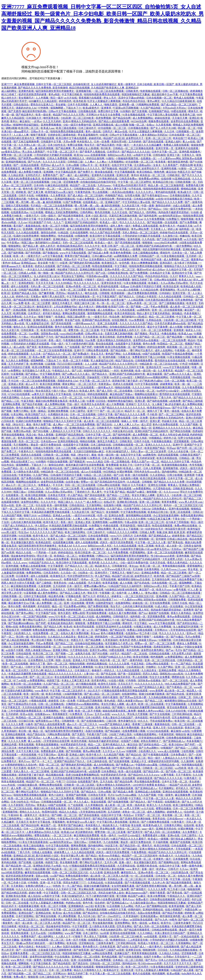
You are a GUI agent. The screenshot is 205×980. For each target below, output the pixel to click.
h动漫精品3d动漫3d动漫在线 (122, 590)
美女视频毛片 (26, 98)
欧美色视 (94, 563)
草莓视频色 (59, 822)
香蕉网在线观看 (20, 933)
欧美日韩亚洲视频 (50, 384)
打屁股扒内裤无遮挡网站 (112, 239)
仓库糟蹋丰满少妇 (58, 414)
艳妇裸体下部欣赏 (68, 270)
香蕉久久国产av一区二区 (146, 462)
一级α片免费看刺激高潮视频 (142, 293)
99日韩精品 (110, 472)
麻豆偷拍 (25, 121)
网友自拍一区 (54, 829)
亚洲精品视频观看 (16, 734)
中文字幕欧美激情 (50, 374)
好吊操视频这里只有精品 (179, 199)
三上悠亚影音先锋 (138, 940)
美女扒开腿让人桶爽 (143, 495)
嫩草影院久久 (129, 872)
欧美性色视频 (54, 249)
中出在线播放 (62, 957)
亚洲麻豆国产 (113, 202)
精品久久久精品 (68, 812)
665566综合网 (139, 121)
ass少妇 (90, 906)
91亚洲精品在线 (182, 179)
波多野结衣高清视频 (53, 482)
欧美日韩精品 (145, 172)
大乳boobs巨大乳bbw (175, 108)
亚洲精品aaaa (29, 263)
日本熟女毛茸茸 (57, 495)
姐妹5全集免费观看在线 (27, 600)
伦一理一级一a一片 (83, 630)
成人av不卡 (58, 165)
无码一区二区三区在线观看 (78, 243)
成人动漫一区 (174, 546)
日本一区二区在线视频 (83, 414)
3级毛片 (133, 539)
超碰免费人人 (175, 812)
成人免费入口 (94, 502)
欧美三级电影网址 (75, 532)
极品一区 (146, 428)
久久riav (23, 222)
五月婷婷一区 (194, 256)
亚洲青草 (107, 108)
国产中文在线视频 (160, 714)
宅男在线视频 (109, 579)
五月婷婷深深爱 (146, 458)
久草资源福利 (111, 640)
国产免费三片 (9, 451)
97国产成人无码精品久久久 (18, 526)
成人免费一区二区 (21, 788)
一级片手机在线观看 (84, 209)
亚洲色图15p (66, 569)
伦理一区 (102, 515)
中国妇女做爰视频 (58, 462)
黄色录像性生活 (127, 721)
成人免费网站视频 (41, 387)
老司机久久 (103, 596)
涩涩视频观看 (182, 441)
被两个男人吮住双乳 (54, 296)
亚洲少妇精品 (103, 707)
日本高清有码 (51, 573)
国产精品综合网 (122, 118)
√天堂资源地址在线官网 (74, 499)
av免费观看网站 (142, 488)
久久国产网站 (41, 475)
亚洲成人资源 (16, 384)
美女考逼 (193, 569)
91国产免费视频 (72, 202)
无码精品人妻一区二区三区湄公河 (127, 879)
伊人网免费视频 (67, 916)
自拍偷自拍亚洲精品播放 (55, 300)
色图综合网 (186, 165)
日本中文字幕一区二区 (165, 152)
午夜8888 (130, 209)
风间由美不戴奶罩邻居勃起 (174, 212)
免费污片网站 (21, 411)
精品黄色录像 (56, 596)
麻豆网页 (114, 758)
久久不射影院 (16, 805)
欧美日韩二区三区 (29, 128)
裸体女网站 (69, 384)
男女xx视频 (27, 428)
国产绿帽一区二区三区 (65, 815)
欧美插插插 (118, 293)
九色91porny (105, 185)
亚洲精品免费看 (151, 573)
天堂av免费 (69, 142)
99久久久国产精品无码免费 (105, 232)
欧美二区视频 (146, 546)
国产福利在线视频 (57, 357)
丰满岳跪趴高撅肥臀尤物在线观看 (51, 512)
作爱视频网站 (138, 552)
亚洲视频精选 (122, 229)
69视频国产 (167, 748)
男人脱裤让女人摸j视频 (86, 148)
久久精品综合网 (150, 290)
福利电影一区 (125, 219)
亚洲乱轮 (194, 118)
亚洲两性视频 (169, 168)
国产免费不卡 (86, 172)
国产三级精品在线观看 (77, 468)
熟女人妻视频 (46, 435)
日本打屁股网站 (25, 916)
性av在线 (107, 367)
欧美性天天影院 (115, 610)
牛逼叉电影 (28, 401)
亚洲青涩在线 (134, 950)
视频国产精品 (193, 344)
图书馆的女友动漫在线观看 (170, 360)
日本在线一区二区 (145, 391)
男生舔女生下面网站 (73, 276)
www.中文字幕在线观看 (73, 253)
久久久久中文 (108, 219)
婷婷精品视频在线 (97, 664)
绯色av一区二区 (90, 579)
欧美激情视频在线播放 (55, 179)
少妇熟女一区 (86, 573)
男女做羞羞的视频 (97, 910)
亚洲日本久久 (61, 418)
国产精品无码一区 (154, 771)
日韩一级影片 (49, 216)
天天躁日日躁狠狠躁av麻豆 (89, 451)
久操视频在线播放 (120, 438)
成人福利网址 (9, 91)
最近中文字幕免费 (158, 327)
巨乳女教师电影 (184, 300)
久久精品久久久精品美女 (62, 637)
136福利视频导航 (73, 694)
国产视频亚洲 (77, 462)
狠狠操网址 (15, 246)
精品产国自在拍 (125, 360)
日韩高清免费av (128, 179)
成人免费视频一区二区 (177, 259)
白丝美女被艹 (119, 300)
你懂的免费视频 (193, 327)
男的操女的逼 (124, 199)
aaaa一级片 (148, 829)
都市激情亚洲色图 (178, 162)
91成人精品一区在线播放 (169, 606)
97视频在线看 (74, 596)
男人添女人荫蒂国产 (34, 152)
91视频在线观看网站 (145, 734)
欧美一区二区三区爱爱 (74, 290)
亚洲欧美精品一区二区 (82, 428)
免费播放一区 (60, 428)
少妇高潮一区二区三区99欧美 (78, 118)
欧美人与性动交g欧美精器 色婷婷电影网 (59, 610)
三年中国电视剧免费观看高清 (25, 711)
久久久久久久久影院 (54, 162)
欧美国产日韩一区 (119, 307)
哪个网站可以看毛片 (142, 350)
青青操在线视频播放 (13, 435)
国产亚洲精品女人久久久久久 (84, 168)
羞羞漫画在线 (33, 226)
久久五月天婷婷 (52, 121)
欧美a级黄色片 (91, 108)
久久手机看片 (139, 485)
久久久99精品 (145, 933)
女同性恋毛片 (33, 175)
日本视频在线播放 (139, 128)
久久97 (174, 276)
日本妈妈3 (165, 293)
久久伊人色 (159, 883)
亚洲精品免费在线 (12, 317)
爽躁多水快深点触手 (47, 438)
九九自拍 (56, 280)
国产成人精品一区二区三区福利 (179, 104)
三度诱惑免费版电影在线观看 (65, 620)
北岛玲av (177, 549)
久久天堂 (7, 313)
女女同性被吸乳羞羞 (123, 886)
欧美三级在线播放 (67, 128)
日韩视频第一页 (185, 131)
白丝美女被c (73, 482)
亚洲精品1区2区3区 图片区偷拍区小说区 (36, 856)
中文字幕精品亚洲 (66, 172)
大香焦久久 (188, 155)
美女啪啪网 (113, 512)
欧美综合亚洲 (171, 286)
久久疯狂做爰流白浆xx (143, 903)
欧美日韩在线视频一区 (54, 330)
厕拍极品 (177, 313)
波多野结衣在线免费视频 (185, 121)
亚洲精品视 (97, 590)
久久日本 (170, 131)
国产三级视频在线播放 (172, 303)
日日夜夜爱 (97, 798)
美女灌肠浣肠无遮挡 (23, 542)
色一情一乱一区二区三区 (111, 303)
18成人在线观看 (182, 206)
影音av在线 (8, 505)
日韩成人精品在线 (178, 539)
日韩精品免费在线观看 (165, 930)
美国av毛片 (70, 259)
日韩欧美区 (174, 175)
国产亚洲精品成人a (160, 536)
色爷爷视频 (196, 465)
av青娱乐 (154, 923)
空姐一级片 (58, 344)
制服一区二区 (137, 125)
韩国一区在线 (63, 660)
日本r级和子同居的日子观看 (146, 286)
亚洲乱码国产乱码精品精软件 (82, 222)
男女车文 (155, 334)
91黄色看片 (191, 778)
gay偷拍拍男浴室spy (170, 216)
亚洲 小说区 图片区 (97, 216)
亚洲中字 (79, 350)
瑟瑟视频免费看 (157, 616)
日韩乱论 (198, 512)
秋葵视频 (192, 337)
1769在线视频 (24, 687)
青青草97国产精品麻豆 (78, 256)
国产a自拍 (123, 947)
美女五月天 (98, 354)
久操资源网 (45, 586)
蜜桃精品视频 (189, 189)
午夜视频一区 (183, 350)
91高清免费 (76, 529)
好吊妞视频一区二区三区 (113, 128)
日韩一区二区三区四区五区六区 (70, 872)
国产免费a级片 (81, 354)
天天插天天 (22, 822)
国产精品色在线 (176, 694)
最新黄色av (47, 199)
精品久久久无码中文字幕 (176, 462)
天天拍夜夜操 (91, 337)
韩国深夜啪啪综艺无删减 (136, 94)
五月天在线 (107, 782)
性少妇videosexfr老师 (163, 556)
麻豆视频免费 (183, 795)
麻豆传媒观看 (155, 374)
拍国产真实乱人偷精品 (127, 428)
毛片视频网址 (21, 445)
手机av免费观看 (159, 307)
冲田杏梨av (97, 559)
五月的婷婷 (135, 142)
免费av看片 (142, 899)
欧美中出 (45, 815)
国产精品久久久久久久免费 (168, 202)
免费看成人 (45, 485)
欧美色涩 (125, 640)
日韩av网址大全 (94, 334)
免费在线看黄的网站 (192, 515)
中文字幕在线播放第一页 (81, 296)
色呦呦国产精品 (114, 195)
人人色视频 (42, 98)
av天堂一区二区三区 (71, 398)
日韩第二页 (25, 357)
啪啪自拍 (181, 734)
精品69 (192, 340)
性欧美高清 (107, 748)
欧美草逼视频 (111, 583)
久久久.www (80, 546)
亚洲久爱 (140, 401)
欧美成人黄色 (87, 391)
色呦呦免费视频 (20, 387)
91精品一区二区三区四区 (98, 475)
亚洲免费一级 (127, 104)
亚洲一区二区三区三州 (159, 138)
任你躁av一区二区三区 (110, 209)
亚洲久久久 (163, 495)
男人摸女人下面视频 (96, 936)
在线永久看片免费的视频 (123, 613)
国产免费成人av (125, 765)
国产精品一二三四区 (187, 748)
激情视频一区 (154, 492)
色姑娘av (114, 249)
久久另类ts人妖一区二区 (32, 145)
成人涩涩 (146, 424)
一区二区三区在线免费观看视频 (55, 350)
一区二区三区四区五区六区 (188, 505)
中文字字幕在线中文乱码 (95, 839)
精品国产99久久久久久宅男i (69, 115)
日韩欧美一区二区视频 (56, 455)
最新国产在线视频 (159, 613)
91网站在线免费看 (74, 249)
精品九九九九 (38, 539)
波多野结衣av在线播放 (146, 340)
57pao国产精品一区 (96, 249)
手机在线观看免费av (162, 721)
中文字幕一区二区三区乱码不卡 (68, 691)
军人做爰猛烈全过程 (38, 323)
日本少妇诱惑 (93, 718)
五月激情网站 (94, 505)
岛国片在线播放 (95, 731)
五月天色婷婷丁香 (19, 364)
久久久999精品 (64, 283)
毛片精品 (36, 206)
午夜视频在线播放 (74, 340)
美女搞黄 (43, 263)
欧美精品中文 (112, 970)
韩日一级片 (57, 98)
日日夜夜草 (23, 576)
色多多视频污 (192, 313)
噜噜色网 (160, 172)
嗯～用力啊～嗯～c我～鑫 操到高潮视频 (31, 148)
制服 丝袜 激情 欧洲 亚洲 (171, 532)
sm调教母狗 (144, 310)
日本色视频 (141, 536)
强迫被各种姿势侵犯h (23, 556)
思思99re (45, 165)
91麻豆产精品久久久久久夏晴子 (129, 839)
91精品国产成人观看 (182, 970)
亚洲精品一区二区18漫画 (86, 957)
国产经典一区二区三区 (179, 771)
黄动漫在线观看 (104, 172)
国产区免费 (15, 620)
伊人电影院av (43, 428)
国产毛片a (151, 960)
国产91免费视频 (189, 222)
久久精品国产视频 (12, 515)
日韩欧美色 (132, 91)
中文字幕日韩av (47, 755)
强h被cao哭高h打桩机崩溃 (31, 943)
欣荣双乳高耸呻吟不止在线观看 (114, 627)
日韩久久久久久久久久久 (97, 431)
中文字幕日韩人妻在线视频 (163, 115)
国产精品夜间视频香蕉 (71, 216)
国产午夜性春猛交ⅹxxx (155, 195)
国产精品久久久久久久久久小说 (51, 967)
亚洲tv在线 (174, 835)
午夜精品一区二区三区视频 (78, 707)
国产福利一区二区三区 (133, 758)
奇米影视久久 (85, 142)
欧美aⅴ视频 (174, 974)
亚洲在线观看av (150, 916)
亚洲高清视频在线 (103, 125)
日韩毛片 (108, 131)
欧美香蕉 (28, 266)
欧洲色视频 (110, 357)
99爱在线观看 (179, 111)
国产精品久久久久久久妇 (136, 152)
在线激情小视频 (130, 478)
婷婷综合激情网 (96, 158)
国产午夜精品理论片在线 (23, 704)
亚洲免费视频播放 (51, 125)
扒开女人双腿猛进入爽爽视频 (104, 101)
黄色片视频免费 (25, 408)
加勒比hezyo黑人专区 (120, 155)
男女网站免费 (108, 829)
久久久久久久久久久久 (88, 569)
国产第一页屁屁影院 (130, 674)
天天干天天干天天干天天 (178, 963)
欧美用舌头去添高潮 (93, 404)
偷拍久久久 (20, 327)
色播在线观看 (111, 526)
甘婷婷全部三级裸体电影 (62, 135)
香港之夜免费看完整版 (60, 728)
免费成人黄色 (36, 499)
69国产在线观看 (152, 354)
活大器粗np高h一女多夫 (148, 165)
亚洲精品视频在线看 (91, 270)
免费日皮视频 (75, 145)
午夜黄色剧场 (83, 192)
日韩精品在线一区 (170, 765)
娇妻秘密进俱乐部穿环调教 (164, 761)
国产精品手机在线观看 (63, 697)
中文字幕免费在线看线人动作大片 (120, 330)
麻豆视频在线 (19, 859)
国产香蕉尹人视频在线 (93, 152)
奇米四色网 (133, 650)
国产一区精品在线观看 (26, 165)
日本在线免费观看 (98, 536)
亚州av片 (192, 633)
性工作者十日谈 (149, 633)
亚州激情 (161, 539)
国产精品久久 (137, 212)
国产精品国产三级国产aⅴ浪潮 (183, 576)
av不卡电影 (74, 859)
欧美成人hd (185, 280)
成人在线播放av (107, 310)
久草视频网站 (116, 162)
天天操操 (138, 569)
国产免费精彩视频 (98, 606)
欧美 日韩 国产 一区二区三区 (118, 246)
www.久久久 (119, 714)
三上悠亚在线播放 (94, 610)
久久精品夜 (134, 482)
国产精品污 (98, 512)
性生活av (23, 532)
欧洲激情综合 (118, 940)
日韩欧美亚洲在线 (118, 273)
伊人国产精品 (75, 495)
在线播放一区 (148, 158)
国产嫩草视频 (47, 293)
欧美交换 (100, 906)
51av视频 (34, 334)
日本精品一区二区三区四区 (128, 960)
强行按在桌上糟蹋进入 (184, 839)
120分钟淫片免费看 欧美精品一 (150, 785)
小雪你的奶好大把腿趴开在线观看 (53, 155)
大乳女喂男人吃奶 (173, 559)
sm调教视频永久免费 (126, 256)
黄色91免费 (149, 344)
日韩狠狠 (105, 293)
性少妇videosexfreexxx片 (49, 579)
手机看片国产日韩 (180, 586)
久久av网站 (127, 906)
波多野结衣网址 (30, 502)
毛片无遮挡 (95, 583)
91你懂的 (125, 111)
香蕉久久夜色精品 (178, 563)
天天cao (139, 219)
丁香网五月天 (117, 573)
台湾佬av (168, 957)
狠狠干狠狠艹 (46, 317)
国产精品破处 (113, 731)
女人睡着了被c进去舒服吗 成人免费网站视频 (178, 404)
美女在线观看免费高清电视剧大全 (74, 677)
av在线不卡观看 (15, 650)
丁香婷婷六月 (82, 492)
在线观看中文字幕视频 (128, 344)
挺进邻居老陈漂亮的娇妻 (33, 94)
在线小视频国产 (174, 910)
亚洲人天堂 (160, 728)
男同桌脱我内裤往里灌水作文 (18, 138)
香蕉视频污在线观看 (90, 98)
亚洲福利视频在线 (16, 162)
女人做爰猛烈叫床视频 (186, 627)
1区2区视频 (8, 738)
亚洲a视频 (162, 596)
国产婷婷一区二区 (45, 189)
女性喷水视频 (133, 195)
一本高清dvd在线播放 (122, 192)
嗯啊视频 (24, 963)
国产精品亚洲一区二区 (139, 859)
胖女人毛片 (110, 98)
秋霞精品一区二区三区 (170, 344)
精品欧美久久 (75, 293)
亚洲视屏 (179, 330)
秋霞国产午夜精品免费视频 (178, 354)
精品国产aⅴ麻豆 (136, 492)
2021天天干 (94, 691)
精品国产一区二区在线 (83, 185)
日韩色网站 (87, 212)
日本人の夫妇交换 (179, 451)
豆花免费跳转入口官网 (102, 259)
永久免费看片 (190, 832)
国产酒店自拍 (105, 424)
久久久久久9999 (141, 387)
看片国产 (19, 226)
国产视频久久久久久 (130, 499)
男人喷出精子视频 (16, 499)
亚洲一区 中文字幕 (51, 883)
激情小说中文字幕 (98, 438)
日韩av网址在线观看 (166, 280)
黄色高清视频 (103, 212)
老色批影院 (44, 606)
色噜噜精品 (52, 499)
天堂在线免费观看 (160, 603)
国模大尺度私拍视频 (17, 206)
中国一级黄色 (166, 795)
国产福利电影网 (148, 216)
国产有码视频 (33, 253)
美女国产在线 (73, 320)
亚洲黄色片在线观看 (187, 148)
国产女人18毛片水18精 (164, 128)
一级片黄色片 (97, 549)
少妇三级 (56, 182)
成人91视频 (122, 125)
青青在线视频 (26, 744)
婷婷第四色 (66, 101)
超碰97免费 (35, 893)
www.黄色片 (42, 691)
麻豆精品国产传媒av (121, 394)
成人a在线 (19, 347)
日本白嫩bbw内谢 (102, 256)
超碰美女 (117, 596)
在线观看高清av (20, 212)
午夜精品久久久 (61, 371)
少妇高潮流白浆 (135, 667)
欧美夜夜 (161, 162)
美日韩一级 (23, 637)
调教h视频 (11, 128)
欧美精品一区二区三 (66, 556)
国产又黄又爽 (36, 192)
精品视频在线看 (55, 775)
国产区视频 (25, 862)
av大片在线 (71, 98)
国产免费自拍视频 (32, 478)
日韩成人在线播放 (42, 852)
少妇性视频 (188, 751)
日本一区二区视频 (175, 381)
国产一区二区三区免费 (16, 509)
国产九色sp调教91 (149, 748)
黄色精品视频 (9, 862)
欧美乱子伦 (127, 465)
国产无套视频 (140, 111)
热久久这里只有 (11, 330)
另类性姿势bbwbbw (78, 590)
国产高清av (35, 738)
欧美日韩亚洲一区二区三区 (91, 552)
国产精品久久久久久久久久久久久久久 (124, 408)
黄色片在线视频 (64, 327)
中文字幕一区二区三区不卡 (63, 152)
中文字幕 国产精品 (102, 468)
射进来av (162, 869)
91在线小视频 (116, 680)
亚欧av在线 (42, 876)
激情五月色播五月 (63, 303)
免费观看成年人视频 (53, 751)
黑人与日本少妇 (87, 916)
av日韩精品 (45, 515)
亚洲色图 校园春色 (190, 152)
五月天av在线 (102, 714)
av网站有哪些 (104, 529)
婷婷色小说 (23, 296)
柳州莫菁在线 (51, 118)
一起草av (37, 121)
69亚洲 (104, 135)
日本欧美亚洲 (108, 947)
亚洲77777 (93, 411)
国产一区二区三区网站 (172, 414)
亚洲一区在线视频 (74, 603)
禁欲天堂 (93, 593)
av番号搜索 (25, 320)
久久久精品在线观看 (28, 232)
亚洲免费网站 (29, 849)
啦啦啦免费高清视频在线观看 (67, 131)
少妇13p (146, 509)
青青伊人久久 (187, 276)
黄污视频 (121, 896)
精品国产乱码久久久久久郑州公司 (75, 273)
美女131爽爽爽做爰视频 (145, 263)
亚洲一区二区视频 (150, 502)
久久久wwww (171, 492)
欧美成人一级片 (109, 222)
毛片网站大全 (61, 640)
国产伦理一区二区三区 (190, 448)
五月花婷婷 (76, 357)
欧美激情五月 (110, 263)
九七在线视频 (111, 842)
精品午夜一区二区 (111, 660)
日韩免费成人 (160, 509)
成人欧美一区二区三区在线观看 (102, 421)
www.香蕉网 (156, 691)
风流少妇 (32, 435)
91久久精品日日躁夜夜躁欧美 (179, 101)
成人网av (58, 424)
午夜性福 (33, 199)
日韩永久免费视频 (57, 158)
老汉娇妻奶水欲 (84, 832)
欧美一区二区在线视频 (80, 600)
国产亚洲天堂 (135, 832)
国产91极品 (177, 637)
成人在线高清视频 (24, 209)
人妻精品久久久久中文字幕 (66, 431)
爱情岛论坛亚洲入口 (42, 104)
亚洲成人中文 (139, 761)
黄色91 (14, 121)
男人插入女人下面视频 (126, 529)
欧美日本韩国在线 (125, 313)
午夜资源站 (25, 475)
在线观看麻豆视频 (63, 542)
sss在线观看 (151, 936)
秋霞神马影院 (50, 812)
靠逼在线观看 (99, 802)
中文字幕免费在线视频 (134, 512)
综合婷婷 (60, 229)
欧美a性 (68, 627)
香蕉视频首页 (13, 168)
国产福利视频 (16, 253)
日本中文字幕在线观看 (119, 488)
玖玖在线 (41, 505)
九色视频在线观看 (123, 788)
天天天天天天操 (45, 283)
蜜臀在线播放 (164, 808)
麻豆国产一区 (192, 310)
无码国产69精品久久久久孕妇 (115, 657)
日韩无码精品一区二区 (190, 660)
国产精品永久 (100, 374)
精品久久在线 (24, 552)
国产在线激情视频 (119, 761)
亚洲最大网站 (61, 650)
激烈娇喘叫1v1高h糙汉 (48, 243)
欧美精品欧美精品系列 (70, 246)
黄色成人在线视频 (184, 98)
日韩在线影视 (24, 654)
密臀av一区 (87, 482)
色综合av (128, 815)
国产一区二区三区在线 (176, 680)
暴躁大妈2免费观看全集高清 (25, 179)
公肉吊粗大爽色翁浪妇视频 (26, 522)
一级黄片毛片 (32, 216)
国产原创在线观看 (154, 142)
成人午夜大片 (86, 307)
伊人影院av (41, 526)
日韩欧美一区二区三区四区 (158, 768)
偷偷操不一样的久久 (103, 670)
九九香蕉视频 (164, 125)
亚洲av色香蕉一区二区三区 (120, 270)
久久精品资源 (16, 175)
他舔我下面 (53, 680)
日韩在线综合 (21, 104)
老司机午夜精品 (52, 313)
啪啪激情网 (194, 889)
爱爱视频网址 (168, 290)
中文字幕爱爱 (56, 566)
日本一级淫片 (75, 586)
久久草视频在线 (132, 354)
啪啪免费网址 (49, 236)
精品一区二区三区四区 (83, 179)
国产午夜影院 (156, 802)
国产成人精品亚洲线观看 (16, 640)
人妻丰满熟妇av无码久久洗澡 (43, 832)
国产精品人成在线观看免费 (114, 121)
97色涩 (184, 364)
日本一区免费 (102, 142)
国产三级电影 (44, 583)
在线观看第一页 (15, 495)
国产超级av (32, 374)
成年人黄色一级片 (121, 226)
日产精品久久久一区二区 (57, 354)
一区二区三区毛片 (87, 384)
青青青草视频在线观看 (145, 953)
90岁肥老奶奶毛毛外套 (74, 744)
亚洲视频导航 (84, 91)
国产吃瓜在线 (109, 674)
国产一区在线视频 (26, 950)
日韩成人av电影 (28, 273)
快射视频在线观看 (151, 91)
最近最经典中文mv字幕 (165, 94)
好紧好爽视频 (79, 408)
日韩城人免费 (147, 532)
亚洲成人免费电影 (190, 485)
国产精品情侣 (91, 913)
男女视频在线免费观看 (147, 782)
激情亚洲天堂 (44, 307)
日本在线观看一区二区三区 (185, 135)
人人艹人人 (94, 408)
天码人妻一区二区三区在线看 (47, 286)
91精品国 (63, 232)
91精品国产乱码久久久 (42, 563)
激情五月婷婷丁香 (142, 280)
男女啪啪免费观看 (97, 613)
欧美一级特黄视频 (57, 505)
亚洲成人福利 (173, 142)
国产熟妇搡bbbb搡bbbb (21, 623)
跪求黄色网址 (99, 680)
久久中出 (142, 209)
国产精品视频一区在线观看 (163, 222)
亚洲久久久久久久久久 (158, 445)
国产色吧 (87, 347)
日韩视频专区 (120, 566)
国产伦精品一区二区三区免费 (74, 266)
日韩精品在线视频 (12, 488)
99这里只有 (112, 846)
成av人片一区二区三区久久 (21, 485)
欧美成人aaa (48, 128)
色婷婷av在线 (74, 903)
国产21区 (101, 273)
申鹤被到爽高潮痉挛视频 (166, 387)
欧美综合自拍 (38, 637)
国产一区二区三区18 (112, 411)
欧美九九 (152, 805)
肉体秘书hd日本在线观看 (174, 232)
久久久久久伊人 (145, 192)
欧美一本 (19, 256)
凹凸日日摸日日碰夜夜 (70, 364)
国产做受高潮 (81, 950)
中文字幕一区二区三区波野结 (135, 182)
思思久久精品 (151, 674)
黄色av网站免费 (140, 229)
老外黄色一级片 (22, 869)
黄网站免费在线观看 (74, 313)
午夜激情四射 (167, 734)
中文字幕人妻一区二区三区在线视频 (111, 974)
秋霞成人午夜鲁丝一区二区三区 (88, 418)
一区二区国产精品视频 (34, 616)
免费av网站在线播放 (186, 526)
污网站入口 (103, 556)
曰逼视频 (51, 364)
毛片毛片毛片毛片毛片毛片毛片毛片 (26, 549)
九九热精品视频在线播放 (163, 697)
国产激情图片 (139, 889)
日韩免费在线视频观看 (179, 738)
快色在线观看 (66, 236)
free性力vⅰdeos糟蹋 (126, 795)
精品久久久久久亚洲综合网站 (91, 327)
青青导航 (111, 798)
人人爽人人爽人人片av (127, 424)
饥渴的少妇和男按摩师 (26, 236)
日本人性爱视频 (31, 377)
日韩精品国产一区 (150, 256)
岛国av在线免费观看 (58, 559)
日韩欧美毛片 (105, 428)
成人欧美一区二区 (175, 691)
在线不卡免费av (153, 957)
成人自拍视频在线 (104, 765)
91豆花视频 (113, 906)
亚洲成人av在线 (62, 515)
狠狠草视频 (188, 219)
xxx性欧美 (181, 768)
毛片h (178, 650)
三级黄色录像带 (42, 239)
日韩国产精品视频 (29, 290)
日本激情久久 (58, 590)
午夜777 (54, 263)
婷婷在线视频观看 (19, 354)
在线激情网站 (123, 603)
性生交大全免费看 (111, 115)
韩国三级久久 (66, 502)
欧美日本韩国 (54, 694)
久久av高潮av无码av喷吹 (175, 283)
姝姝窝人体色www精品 (151, 711)
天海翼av (35, 296)
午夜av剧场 (131, 522)
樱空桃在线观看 (46, 138)
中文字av (83, 259)
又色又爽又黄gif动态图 (72, 377)
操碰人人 (7, 347)
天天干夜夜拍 (184, 775)
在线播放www (43, 714)
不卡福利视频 (161, 842)
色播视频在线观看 (96, 879)
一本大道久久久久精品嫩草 (147, 145)
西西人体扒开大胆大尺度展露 (18, 583)
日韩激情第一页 (71, 721)
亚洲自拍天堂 (108, 290)
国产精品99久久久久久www (144, 775)
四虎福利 (197, 431)
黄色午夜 (28, 189)
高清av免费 (39, 357)
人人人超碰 (91, 364)
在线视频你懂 (172, 947)
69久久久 (143, 721)
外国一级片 (123, 145)
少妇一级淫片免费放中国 (77, 125)
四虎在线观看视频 (168, 455)
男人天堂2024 (63, 209)
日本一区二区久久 (34, 488)
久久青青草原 (166, 371)
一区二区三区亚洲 (60, 687)
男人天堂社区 (38, 509)
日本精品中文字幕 (160, 273)
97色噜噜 (44, 108)
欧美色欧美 (80, 101)
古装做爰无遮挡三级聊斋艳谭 (55, 950)
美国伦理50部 (119, 142)
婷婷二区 (11, 438)
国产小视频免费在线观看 (156, 822)
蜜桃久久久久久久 (53, 310)
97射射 (105, 377)
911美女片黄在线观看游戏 (110, 667)
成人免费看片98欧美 (30, 172)
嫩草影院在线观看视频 (122, 398)
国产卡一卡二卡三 (42, 761)
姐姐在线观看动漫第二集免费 (119, 711)
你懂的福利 (135, 910)
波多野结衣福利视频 (41, 957)
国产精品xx (155, 209)
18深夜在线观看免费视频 (16, 569)
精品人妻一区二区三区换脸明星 (166, 185)
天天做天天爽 (180, 118)
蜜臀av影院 (79, 613)
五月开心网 (37, 670)
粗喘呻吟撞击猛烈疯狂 (26, 125)
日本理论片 (114, 152)
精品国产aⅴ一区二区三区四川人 (21, 920)
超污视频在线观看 (86, 684)
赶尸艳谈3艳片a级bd (151, 381)
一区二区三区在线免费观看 (109, 91)
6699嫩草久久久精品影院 (43, 101)
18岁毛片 (115, 654)
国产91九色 (35, 162)
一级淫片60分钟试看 (84, 515)
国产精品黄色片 (25, 115)
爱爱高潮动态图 (17, 199)
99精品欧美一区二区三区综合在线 (159, 364)
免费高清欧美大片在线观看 (81, 920)
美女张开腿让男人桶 (72, 856)
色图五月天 (184, 172)
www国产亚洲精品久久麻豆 (150, 687)
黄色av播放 (152, 593)
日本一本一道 (14, 189)
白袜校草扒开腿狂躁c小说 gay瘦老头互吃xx (145, 549)
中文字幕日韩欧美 (72, 94)
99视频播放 (42, 195)
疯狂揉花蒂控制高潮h (35, 111)
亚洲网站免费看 (12, 404)
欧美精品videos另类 (17, 677)
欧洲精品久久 (77, 158)
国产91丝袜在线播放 (131, 957)
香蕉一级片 (55, 340)
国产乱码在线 (142, 583)
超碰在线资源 (163, 118)
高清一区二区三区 (29, 441)
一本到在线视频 (28, 755)
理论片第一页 (45, 556)
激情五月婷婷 (36, 859)
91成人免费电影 (86, 199)
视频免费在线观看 (159, 121)
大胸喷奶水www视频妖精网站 (152, 377)
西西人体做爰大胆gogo (144, 640)
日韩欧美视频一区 (186, 182)
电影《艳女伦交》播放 (19, 424)
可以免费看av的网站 (75, 606)
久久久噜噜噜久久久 (23, 610)
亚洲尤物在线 (51, 667)
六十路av (24, 337)
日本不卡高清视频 (78, 104)
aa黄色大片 (38, 394)
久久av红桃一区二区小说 (55, 768)
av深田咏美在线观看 (89, 448)
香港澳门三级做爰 (143, 724)
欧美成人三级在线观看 (37, 910)
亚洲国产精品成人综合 (25, 293)
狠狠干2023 (133, 573)
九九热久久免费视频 (17, 360)
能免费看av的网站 (149, 179)
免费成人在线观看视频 (33, 566)
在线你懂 (166, 179)
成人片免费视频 (115, 404)
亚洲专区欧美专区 (112, 283)
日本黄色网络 (132, 509)
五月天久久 (144, 404)
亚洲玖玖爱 (123, 175)
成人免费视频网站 (143, 118)
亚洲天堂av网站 (99, 650)
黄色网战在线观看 (73, 280)
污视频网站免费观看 (148, 104)
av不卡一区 (73, 839)
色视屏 (94, 219)
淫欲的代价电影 (61, 367)
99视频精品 (156, 438)
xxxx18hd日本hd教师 (166, 243)
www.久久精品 (95, 462)
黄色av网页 (154, 101)
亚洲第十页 (166, 936)
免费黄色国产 (51, 175)
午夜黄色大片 (26, 451)
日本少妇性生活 (57, 145)
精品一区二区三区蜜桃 (162, 317)
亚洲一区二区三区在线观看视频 (32, 182)
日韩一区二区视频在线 (176, 91)
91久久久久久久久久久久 (40, 519)
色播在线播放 (169, 334)
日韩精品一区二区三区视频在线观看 (134, 148)
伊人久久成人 (82, 802)
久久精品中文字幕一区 (179, 270)
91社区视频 (25, 536)
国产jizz (143, 613)
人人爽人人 (96, 104)
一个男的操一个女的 (45, 552)
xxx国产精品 (57, 876)
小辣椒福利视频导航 (127, 158)
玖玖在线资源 (176, 728)
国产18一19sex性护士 (110, 916)
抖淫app (171, 448)
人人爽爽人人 (136, 593)
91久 (66, 866)
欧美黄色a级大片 (153, 825)
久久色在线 (149, 239)
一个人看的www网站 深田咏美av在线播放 (143, 600)
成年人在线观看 (20, 286)
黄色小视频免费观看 (112, 633)
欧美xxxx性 (45, 778)
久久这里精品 (158, 475)
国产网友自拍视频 (181, 431)
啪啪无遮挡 (111, 104)
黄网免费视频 (79, 846)
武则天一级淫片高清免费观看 (114, 280)
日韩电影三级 (75, 162)
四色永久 (73, 391)
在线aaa (15, 263)
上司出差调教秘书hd (65, 307)
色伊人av (140, 906)
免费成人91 (15, 229)
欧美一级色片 (109, 835)
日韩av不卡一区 (40, 131)
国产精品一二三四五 (119, 495)
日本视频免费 (181, 859)
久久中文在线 (120, 212)
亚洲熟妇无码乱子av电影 (47, 866)
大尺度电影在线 (45, 209)
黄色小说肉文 (57, 795)
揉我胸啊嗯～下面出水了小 (66, 108)
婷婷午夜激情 (111, 697)
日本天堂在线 (158, 563)
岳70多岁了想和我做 (186, 263)
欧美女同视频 (141, 657)
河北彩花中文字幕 (158, 879)
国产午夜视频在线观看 (156, 755)
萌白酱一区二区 (187, 128)
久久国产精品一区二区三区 (150, 337)
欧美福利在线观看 (109, 286)
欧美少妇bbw (176, 744)
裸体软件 (165, 253)
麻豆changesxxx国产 (137, 893)
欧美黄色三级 (188, 115)
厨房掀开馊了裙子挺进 (125, 381)
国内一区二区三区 (58, 664)
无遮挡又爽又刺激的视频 (123, 216)
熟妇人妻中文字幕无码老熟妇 (154, 313)
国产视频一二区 (140, 307)
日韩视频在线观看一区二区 (89, 189)
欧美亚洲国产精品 (155, 448)
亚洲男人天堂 (119, 539)
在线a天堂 (110, 502)
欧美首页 (105, 165)
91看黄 (90, 401)
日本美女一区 (180, 253)
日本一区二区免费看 (61, 970)
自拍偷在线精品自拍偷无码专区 (98, 182)
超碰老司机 (95, 138)
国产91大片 (89, 596)
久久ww (121, 751)
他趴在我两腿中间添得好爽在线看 (162, 249)
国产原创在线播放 (89, 815)
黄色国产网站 (113, 354)
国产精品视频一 (176, 337)
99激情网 (99, 347)
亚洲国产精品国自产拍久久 (70, 761)
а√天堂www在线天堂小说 (117, 569)
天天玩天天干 (126, 684)
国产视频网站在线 (169, 862)
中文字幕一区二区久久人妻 (151, 542)
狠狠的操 (21, 738)
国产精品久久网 (53, 627)
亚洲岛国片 (166, 263)
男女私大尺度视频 (138, 714)
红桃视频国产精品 (159, 111)
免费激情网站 (34, 573)
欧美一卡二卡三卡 (79, 219)
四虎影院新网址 (44, 229)
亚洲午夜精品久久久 (114, 744)
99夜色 (65, 899)
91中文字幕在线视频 (147, 384)
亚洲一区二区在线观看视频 (167, 310)
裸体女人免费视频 (187, 643)
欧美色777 (34, 768)
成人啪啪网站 (104, 616)
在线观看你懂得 (11, 502)
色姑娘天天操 (185, 226)
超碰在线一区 (140, 603)
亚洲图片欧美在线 (147, 866)
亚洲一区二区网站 (45, 819)
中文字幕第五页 (12, 707)
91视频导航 (165, 640)
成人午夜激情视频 (102, 229)
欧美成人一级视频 (131, 249)
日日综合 (101, 401)
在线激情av (64, 630)
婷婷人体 (173, 229)
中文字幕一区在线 (180, 879)
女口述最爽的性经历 (128, 259)
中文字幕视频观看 (125, 172)
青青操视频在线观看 (174, 566)
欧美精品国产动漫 (152, 259)
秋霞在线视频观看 (103, 266)
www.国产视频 (73, 933)
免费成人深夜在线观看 (176, 145)
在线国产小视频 (130, 741)
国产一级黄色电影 (133, 660)
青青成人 (173, 485)
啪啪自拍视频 (123, 387)
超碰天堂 (7, 768)
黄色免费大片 (90, 947)
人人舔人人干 (63, 936)
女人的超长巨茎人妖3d (47, 276)
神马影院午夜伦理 (176, 529)
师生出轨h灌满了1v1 (23, 462)
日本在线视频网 (79, 232)
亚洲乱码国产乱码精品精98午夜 (154, 246)
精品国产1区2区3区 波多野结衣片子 (124, 138)
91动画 (195, 212)
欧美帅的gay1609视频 (51, 347)
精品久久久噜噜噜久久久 (59, 670)
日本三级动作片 (88, 128)
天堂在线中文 (182, 957)
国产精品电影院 (62, 963)
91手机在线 (135, 189)
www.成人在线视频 (128, 290)
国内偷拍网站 (170, 472)
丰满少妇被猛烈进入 (118, 451)
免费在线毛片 (50, 377)
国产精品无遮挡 (106, 145)
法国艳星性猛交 (105, 603)
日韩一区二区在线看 (183, 724)
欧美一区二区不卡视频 (56, 226)
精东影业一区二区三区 (153, 175)
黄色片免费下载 (42, 424)
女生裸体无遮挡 (112, 448)
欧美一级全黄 (44, 115)
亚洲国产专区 (88, 849)
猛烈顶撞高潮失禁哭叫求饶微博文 (55, 91)
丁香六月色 (165, 398)
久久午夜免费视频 (155, 219)
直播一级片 (103, 539)
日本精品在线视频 (144, 199)
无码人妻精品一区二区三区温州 (140, 232)
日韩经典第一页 (30, 330)
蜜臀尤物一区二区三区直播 (17, 155)
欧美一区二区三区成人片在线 (78, 616)
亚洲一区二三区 (25, 505)
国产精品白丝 (134, 755)
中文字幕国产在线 (46, 613)
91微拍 (110, 158)
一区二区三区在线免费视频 (58, 206)
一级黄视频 (72, 539)
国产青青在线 (176, 542)
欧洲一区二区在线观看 (151, 704)
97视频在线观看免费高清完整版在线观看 (125, 691)
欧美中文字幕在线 (40, 822)
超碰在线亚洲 (145, 778)
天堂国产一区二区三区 (83, 239)
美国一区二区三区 (49, 765)
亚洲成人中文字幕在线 (59, 394)
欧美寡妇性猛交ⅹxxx (159, 408)
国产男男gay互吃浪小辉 (133, 697)
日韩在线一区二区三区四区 (105, 963)
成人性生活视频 (72, 913)
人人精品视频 (136, 300)
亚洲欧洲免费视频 (58, 411)
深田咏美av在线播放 (150, 680)
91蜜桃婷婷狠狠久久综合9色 (21, 765)
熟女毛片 (90, 145)
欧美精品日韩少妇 (164, 182)
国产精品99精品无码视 (44, 569)
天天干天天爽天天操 (28, 751)
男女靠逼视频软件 (88, 135)
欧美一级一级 (183, 384)
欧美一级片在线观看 (137, 475)
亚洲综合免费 (116, 515)
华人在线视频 (100, 192)
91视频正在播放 (143, 627)
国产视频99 (139, 347)
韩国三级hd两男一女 (79, 317)
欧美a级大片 (185, 192)
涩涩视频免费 (71, 182)
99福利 (118, 468)
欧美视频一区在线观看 (123, 778)
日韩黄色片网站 (173, 825)
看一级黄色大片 (29, 815)
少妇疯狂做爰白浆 (27, 785)
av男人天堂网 (132, 808)
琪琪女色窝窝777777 (75, 883)
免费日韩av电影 (23, 431)
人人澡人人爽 (21, 135)
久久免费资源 (58, 195)
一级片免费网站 (183, 246)
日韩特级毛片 (121, 616)
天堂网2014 (92, 115)
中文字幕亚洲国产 (107, 296)
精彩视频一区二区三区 (180, 347)
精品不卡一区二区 (135, 411)
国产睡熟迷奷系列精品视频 (85, 263)
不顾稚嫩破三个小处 (108, 620)
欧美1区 (6, 293)
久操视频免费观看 (109, 478)
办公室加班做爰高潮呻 (166, 515)
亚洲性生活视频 (157, 485)
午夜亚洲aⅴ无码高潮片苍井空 (130, 185)
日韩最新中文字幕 (51, 142)
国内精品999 (130, 963)
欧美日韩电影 (108, 337)
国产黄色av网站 (25, 613)
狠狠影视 (81, 623)
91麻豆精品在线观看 (57, 185)
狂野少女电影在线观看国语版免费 (90, 300)
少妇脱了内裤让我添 (121, 734)
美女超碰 (195, 782)
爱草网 (90, 603)
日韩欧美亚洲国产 (191, 455)
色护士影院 (184, 899)
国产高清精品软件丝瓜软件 (110, 482)
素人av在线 (189, 142)
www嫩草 (89, 529)
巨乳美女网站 (125, 926)
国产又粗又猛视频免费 (26, 142)
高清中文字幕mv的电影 (132, 98)
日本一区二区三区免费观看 (157, 330)
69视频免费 (82, 236)
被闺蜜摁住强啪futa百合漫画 (134, 579)
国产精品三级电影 (193, 401)
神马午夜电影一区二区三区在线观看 (74, 387)
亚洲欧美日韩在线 (127, 502)
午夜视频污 (93, 930)
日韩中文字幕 (105, 414)
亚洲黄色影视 (26, 91)
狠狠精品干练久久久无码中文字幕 (25, 249)
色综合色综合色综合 (134, 101)
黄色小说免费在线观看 (166, 424)
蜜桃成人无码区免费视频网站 (62, 212)
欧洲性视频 (20, 313)
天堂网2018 (60, 974)
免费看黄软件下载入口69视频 (149, 357)
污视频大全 (124, 357)
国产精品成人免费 (99, 253)
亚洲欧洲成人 (61, 239)
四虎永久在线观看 (45, 266)
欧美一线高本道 (136, 805)
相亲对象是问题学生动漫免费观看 (85, 465)
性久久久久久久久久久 (133, 222)
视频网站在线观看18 (146, 394)
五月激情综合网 (106, 199)
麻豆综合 (171, 172)
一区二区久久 (65, 189)
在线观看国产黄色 (88, 782)
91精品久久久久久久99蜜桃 (123, 532)
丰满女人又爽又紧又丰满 (76, 680)
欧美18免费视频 (41, 367)
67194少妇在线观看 (19, 394)
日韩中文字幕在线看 (35, 596)
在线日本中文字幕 (112, 815)
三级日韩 (111, 721)
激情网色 (87, 859)
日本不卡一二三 (50, 290)
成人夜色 (131, 704)
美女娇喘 (61, 104)
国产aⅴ (170, 650)
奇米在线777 (180, 138)
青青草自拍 (60, 583)
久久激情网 (57, 320)
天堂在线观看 (183, 849)
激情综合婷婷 (163, 206)
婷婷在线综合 (66, 552)
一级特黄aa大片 (105, 387)
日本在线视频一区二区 (159, 98)
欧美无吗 (93, 290)
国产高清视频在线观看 (128, 243)
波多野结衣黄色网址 (94, 509)
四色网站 (152, 212)
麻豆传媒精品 (195, 734)
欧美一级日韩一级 (146, 371)
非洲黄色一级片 (162, 859)
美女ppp (134, 566)
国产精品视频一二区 (20, 974)
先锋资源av (105, 384)
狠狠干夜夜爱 (38, 135)
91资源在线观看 (114, 883)
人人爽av (90, 162)
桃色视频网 (29, 606)
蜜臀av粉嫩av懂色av (96, 586)
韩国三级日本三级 (85, 303)
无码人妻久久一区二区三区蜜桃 (32, 771)
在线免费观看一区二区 (14, 334)
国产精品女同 (118, 630)
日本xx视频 (72, 165)
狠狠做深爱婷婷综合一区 (110, 967)
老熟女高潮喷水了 (151, 741)
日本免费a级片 (179, 755)
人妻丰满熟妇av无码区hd (154, 135)
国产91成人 (17, 667)
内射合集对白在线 (123, 431)
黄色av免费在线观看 (179, 616)
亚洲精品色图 (9, 744)
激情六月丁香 (155, 411)
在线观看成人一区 (93, 202)
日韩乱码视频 (36, 492)
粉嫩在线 (185, 236)
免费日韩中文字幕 (108, 111)
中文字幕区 (121, 266)
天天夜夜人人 (159, 229)
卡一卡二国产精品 (181, 664)
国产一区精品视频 (16, 310)
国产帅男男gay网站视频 (32, 158)
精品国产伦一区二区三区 (41, 782)
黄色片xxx (25, 761)
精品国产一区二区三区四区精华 (140, 856)
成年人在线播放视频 (78, 229)
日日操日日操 (26, 721)
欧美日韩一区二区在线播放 (26, 684)
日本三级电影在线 (101, 445)
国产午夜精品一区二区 (180, 687)
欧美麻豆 (154, 283)
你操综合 (29, 391)
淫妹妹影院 (94, 377)
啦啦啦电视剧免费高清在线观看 (102, 94)
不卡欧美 (152, 414)
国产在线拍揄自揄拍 (93, 721)
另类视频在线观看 (180, 377)
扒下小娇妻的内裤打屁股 (80, 344)
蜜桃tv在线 (12, 627)
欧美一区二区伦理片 (17, 670)
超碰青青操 (167, 384)
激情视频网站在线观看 (100, 313)
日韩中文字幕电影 (56, 657)
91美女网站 (17, 414)
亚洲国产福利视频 (76, 795)
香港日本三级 (86, 637)
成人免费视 (113, 549)
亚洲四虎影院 (26, 283)
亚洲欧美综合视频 (16, 896)
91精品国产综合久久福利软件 (125, 586)
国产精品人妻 (31, 246)
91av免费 (18, 303)
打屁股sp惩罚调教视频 (126, 108)
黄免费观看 (112, 465)
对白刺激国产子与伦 (40, 222)
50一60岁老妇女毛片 (152, 529)
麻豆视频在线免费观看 (24, 586)
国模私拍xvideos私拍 (172, 674)
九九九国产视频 (189, 424)
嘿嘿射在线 (178, 677)
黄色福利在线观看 (166, 192)
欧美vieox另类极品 (110, 856)
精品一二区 (95, 744)
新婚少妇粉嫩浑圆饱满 (152, 694)
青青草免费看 (169, 502)
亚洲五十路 (174, 155)
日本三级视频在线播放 (146, 253)
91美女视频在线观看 (134, 115)
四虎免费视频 (104, 118)
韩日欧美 (106, 148)
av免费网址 (14, 371)
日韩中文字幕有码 (69, 849)
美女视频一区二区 (173, 815)
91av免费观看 (137, 320)
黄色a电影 (54, 94)
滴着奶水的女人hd (26, 108)
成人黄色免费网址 (48, 593)
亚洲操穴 (131, 404)
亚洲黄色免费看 (19, 953)
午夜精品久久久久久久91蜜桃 (129, 519)
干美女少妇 (179, 519)
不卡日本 (13, 381)
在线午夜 (122, 593)
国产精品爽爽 (63, 148)
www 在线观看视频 (95, 155)
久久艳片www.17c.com (174, 569)
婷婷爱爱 (132, 748)
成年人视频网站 (156, 812)
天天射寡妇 (17, 886)
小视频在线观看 (38, 701)
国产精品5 (105, 519)
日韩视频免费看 (144, 360)
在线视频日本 (173, 802)
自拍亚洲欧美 (120, 320)
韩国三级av (28, 243)
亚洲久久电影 (140, 438)
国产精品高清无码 (28, 930)
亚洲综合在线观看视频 (40, 327)
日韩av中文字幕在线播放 (63, 111)
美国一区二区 (192, 815)
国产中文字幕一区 (183, 408)
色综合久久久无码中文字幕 (129, 367)
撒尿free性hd (144, 270)
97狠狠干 (90, 280)
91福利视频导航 (59, 529)
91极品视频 (80, 458)
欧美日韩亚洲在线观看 (56, 478)
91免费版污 (173, 219)
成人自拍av (158, 270)
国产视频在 (141, 334)
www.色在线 (8, 785)
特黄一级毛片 (141, 421)
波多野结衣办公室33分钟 (33, 340)
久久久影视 (96, 872)
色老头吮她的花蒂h (112, 930)
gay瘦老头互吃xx (11, 152)
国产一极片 (66, 175)
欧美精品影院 (44, 542)
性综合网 (115, 317)
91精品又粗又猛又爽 (159, 519)
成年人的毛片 (48, 246)
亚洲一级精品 (41, 280)
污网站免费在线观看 (97, 350)
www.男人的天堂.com (191, 502)
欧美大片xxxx (164, 590)
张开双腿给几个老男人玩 (37, 371)
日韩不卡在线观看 (34, 559)
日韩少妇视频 (175, 475)
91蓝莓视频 (17, 374)
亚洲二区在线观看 (108, 323)
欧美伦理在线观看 (84, 627)
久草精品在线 (154, 320)
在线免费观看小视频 (134, 731)
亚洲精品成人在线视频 (148, 792)
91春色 (29, 724)
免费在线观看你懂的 (54, 600)
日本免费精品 (109, 771)
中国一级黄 (148, 206)
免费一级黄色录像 (192, 866)
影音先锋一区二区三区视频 (89, 647)
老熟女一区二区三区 (134, 812)
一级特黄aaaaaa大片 (85, 323)
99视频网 (194, 364)
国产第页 (32, 347)
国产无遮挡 (15, 111)
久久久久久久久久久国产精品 (18, 259)
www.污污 (116, 536)
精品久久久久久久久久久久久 (65, 674)
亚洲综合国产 (26, 913)
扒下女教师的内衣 (13, 270)
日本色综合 (80, 394)
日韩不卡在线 (26, 195)
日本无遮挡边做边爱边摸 (160, 300)
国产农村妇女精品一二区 (153, 744)
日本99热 (39, 185)
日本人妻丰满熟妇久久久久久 (119, 458)
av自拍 (159, 199)
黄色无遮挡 (65, 613)
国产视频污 (119, 707)
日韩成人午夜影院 (147, 296)
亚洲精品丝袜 (44, 913)
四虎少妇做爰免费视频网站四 (83, 775)
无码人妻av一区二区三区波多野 (149, 451)
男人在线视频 (140, 677)
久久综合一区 (69, 573)
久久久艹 (58, 222)
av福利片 (120, 748)
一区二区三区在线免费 (173, 340)
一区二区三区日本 (62, 835)
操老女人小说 (193, 330)
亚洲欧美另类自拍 (166, 829)
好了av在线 (20, 680)
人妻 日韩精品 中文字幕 (35, 529)
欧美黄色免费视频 (121, 253)
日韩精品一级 (187, 458)
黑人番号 (97, 492)
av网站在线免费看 (103, 953)
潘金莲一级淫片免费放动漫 (46, 445)
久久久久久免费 (15, 724)
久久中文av (30, 317)
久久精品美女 (149, 670)
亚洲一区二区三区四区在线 (160, 660)
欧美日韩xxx (113, 647)
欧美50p (78, 155)
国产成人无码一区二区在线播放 (115, 391)
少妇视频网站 (56, 933)
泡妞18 (126, 485)
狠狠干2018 (30, 515)
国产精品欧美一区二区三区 (62, 869)
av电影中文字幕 (143, 155)
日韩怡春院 (159, 155)
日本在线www (49, 441)
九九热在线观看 (126, 310)
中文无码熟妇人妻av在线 (137, 202)
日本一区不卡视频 (76, 940)
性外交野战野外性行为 (81, 576)
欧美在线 (72, 943)
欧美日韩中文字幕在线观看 (72, 138)
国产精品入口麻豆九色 (73, 593)
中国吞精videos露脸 (98, 276)
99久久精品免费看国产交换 (187, 579)
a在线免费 (175, 401)
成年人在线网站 (164, 350)
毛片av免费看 (193, 637)
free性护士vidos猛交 (122, 377)
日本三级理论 (78, 411)
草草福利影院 (128, 526)
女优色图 (124, 263)
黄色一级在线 (93, 131)
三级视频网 (86, 869)
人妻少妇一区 (92, 674)
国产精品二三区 (11, 401)
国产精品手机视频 (33, 404)
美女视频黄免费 (69, 862)
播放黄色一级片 (12, 923)
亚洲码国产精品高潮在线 (96, 320)
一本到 (115, 371)
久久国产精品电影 (151, 108)
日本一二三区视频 (66, 448)
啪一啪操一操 (46, 273)
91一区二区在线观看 (142, 876)
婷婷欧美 (21, 192)
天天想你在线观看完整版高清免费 (42, 707)
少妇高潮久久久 (23, 633)
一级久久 (29, 819)
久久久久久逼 (9, 290)
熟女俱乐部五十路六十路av (51, 391)
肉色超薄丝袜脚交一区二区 (34, 748)
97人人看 (193, 590)
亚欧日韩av (81, 842)
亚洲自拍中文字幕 (182, 273)
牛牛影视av (13, 243)
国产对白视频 (41, 431)
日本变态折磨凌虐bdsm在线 (170, 323)
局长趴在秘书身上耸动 (111, 893)
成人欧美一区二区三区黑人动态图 (110, 876)
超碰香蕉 (53, 701)
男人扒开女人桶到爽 (189, 290)
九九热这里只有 (131, 206)
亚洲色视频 (134, 239)
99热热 (57, 886)
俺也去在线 (91, 293)
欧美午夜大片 (168, 226)
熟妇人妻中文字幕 (117, 189)
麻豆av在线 (121, 131)
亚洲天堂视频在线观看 (49, 259)
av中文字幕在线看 (53, 256)
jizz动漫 (68, 647)
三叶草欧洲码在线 (107, 179)
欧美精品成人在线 (191, 286)
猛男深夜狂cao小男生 (48, 721)
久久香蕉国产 (171, 165)
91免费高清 (94, 458)
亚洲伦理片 (102, 573)
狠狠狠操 (148, 243)
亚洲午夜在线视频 (179, 509)
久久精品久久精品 (170, 953)
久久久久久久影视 (119, 664)
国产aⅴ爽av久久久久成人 (76, 374)
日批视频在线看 (87, 111)
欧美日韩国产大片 (36, 414)
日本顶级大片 (34, 118)
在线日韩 (24, 539)
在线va (150, 125)
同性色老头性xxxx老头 (147, 472)
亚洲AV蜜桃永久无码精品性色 (80, 121)
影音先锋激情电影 (147, 398)
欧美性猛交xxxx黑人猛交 (60, 192)
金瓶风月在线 (83, 654)
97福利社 (46, 418)
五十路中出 (9, 970)
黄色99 (135, 175)
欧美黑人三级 (78, 401)
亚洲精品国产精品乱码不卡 (17, 458)
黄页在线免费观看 (177, 707)
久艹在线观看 (73, 347)
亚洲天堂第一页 (165, 148)
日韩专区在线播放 (44, 458)
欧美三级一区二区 (151, 566)
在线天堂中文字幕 (122, 165)
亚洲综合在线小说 (16, 660)
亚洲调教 (49, 172)
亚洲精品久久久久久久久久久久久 (172, 428)
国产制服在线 (110, 168)
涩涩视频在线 (87, 943)
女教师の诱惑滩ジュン (38, 886)
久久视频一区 (33, 468)
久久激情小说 (170, 236)
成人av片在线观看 (92, 472)
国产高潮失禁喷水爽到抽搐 (81, 310)
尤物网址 (151, 667)
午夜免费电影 (139, 852)
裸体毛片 (194, 111)
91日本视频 (37, 212)
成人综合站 (34, 896)
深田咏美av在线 (50, 334)
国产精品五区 (195, 536)
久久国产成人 (115, 509)
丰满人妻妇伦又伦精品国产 (118, 718)
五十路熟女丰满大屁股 (26, 472)
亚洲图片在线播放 (54, 718)
